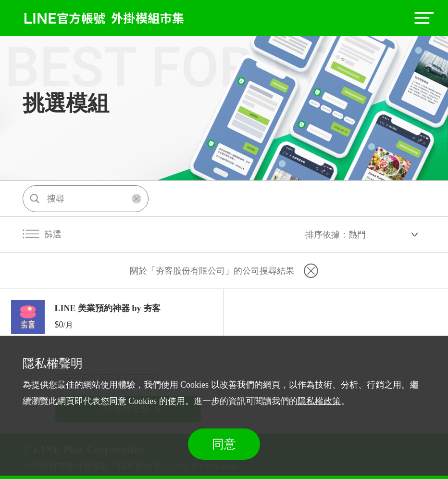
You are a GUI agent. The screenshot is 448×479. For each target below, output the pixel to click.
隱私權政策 (319, 401)
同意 (224, 444)
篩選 (42, 234)
